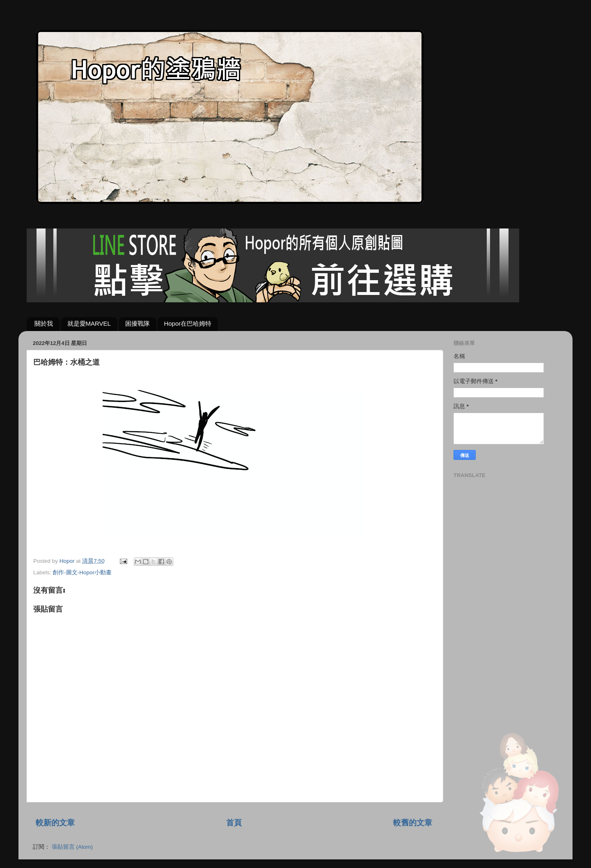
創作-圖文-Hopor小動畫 (82, 572)
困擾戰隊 (137, 323)
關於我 (44, 323)
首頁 (234, 823)
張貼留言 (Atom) (72, 847)
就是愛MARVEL (89, 323)
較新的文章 (55, 823)
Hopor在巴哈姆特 (188, 323)
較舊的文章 (413, 823)
